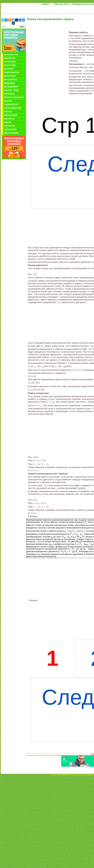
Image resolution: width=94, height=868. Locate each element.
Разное (8, 101)
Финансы (9, 119)
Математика (11, 80)
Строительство (13, 108)
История (9, 69)
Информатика (12, 73)
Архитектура (11, 55)
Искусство (10, 65)
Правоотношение (14, 97)
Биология (9, 58)
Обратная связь (61, 4)
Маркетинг (10, 76)
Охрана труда (11, 90)
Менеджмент (11, 87)
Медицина (10, 83)
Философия (11, 115)
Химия (8, 122)
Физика (8, 112)
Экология (9, 126)
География (10, 62)
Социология (11, 105)
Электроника (11, 133)
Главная (45, 4)
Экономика (10, 129)
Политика (9, 94)
